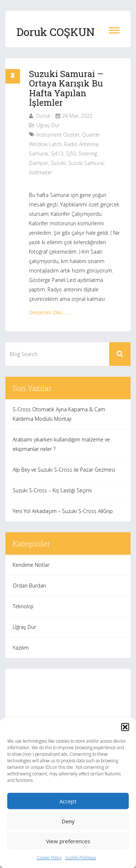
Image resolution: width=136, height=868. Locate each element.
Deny (68, 821)
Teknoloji (23, 606)
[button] (125, 727)
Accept (68, 801)
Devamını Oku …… (50, 312)
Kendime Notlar (31, 565)
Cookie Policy (49, 858)
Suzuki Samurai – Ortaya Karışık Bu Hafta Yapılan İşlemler (66, 88)
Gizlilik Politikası (81, 858)
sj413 (57, 154)
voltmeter (41, 172)
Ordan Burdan (29, 586)
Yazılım (21, 648)
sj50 (71, 154)
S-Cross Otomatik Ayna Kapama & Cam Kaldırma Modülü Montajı (59, 414)
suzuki (58, 163)
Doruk (43, 116)
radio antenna (81, 144)
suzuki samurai (86, 163)
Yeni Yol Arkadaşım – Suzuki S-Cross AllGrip (63, 511)
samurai (39, 154)
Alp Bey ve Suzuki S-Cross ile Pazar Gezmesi (64, 470)
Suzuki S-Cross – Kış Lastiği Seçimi (52, 490)
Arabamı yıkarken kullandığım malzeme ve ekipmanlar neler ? (61, 444)
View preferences (68, 841)
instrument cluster (58, 135)
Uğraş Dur (48, 125)
